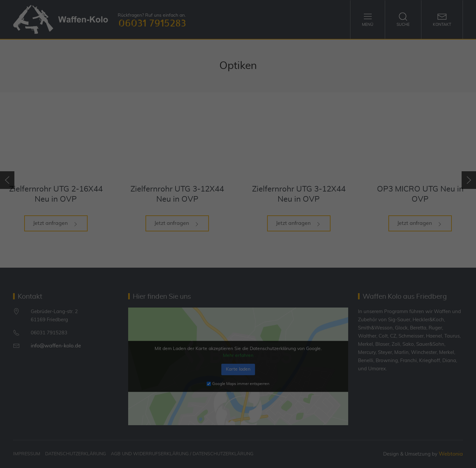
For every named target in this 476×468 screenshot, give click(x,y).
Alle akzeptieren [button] (238, 268)
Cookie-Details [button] (206, 321)
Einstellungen (179, 230)
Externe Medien (298, 245)
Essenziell (168, 245)
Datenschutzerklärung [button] (241, 321)
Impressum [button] (273, 321)
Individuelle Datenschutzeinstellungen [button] (238, 307)
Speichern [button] (238, 287)
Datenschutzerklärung (221, 224)
